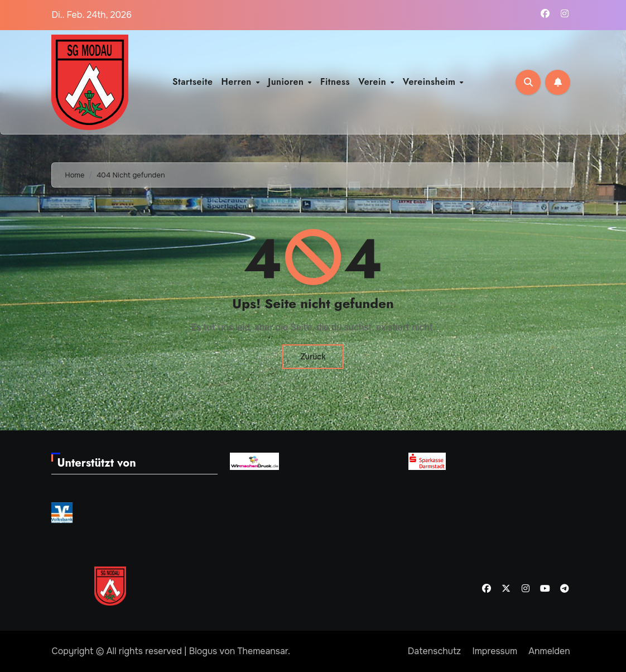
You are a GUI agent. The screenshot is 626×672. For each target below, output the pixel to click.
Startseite (192, 82)
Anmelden (549, 651)
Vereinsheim (431, 82)
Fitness (335, 82)
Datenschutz (434, 651)
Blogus (203, 651)
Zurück (313, 357)
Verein (374, 82)
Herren (238, 82)
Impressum (495, 651)
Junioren (287, 82)
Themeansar (263, 651)
